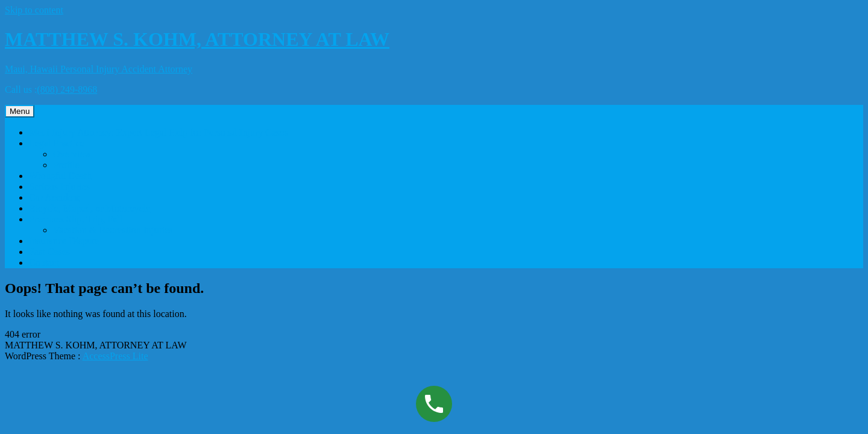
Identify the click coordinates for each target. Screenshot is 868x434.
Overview (72, 154)
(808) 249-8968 (67, 90)
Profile (66, 165)
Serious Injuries (59, 187)
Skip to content (34, 10)
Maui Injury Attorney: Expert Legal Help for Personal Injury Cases (159, 132)
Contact (44, 263)
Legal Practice (57, 143)
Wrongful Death (60, 176)
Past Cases (49, 252)
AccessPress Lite (115, 356)
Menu (20, 111)
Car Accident (54, 197)
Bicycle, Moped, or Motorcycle (90, 208)
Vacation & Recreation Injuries (113, 230)
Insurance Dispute (64, 241)
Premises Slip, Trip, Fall (76, 219)
